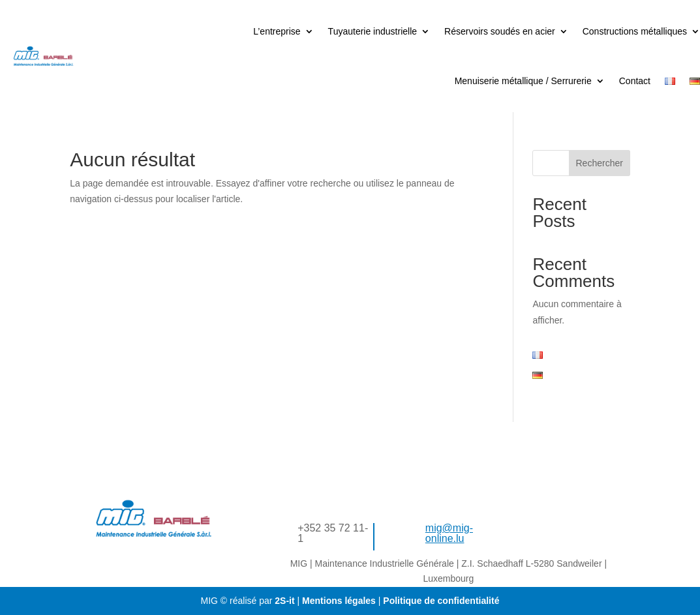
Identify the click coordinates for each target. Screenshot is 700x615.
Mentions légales (340, 601)
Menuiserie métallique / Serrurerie (523, 81)
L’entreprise (277, 31)
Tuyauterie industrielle (373, 31)
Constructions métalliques (635, 31)
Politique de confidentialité (440, 601)
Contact (635, 81)
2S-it (284, 601)
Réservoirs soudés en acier (500, 31)
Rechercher (600, 163)
